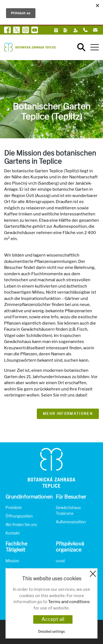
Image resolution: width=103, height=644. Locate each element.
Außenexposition (71, 522)
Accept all (53, 619)
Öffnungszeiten (19, 516)
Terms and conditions (69, 602)
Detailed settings (51, 632)
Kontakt (12, 533)
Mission (12, 561)
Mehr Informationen (68, 414)
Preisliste (14, 507)
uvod (60, 561)
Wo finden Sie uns (21, 525)
